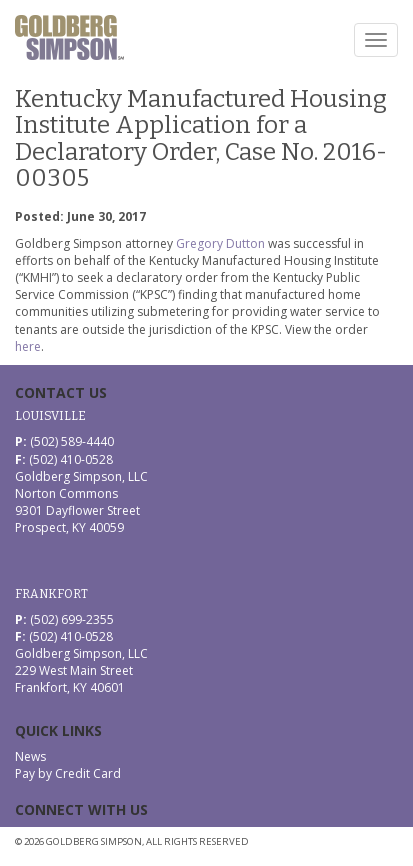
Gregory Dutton (220, 243)
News (30, 756)
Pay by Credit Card (68, 773)
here (28, 346)
